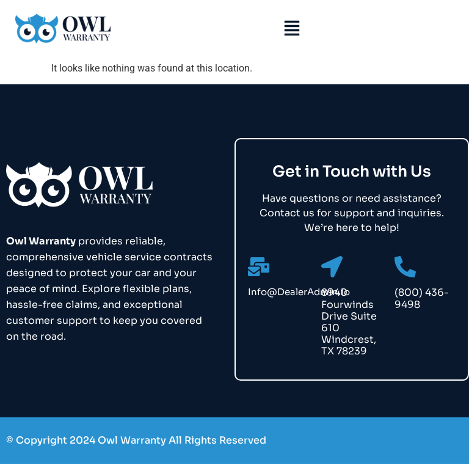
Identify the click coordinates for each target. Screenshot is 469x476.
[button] (292, 30)
